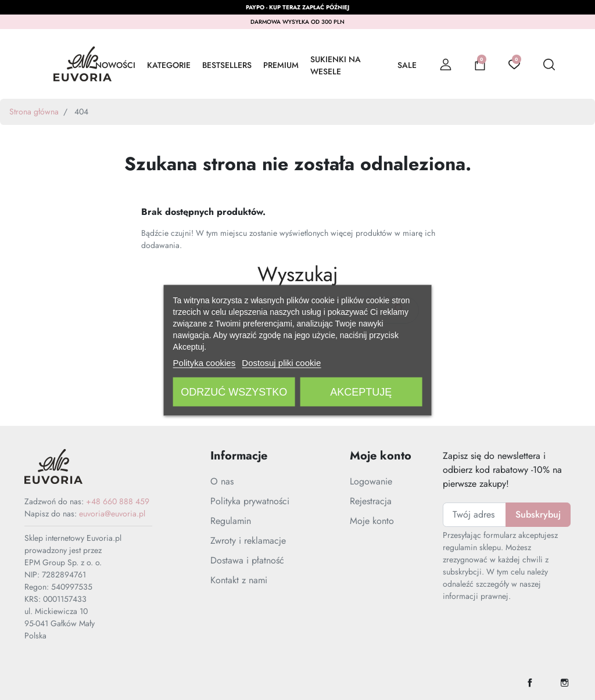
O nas (222, 481)
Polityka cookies (205, 362)
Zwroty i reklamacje (248, 541)
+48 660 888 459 (118, 501)
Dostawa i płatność (247, 560)
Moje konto (372, 521)
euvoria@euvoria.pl (112, 514)
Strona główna (34, 112)
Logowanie (371, 481)
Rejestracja (371, 501)
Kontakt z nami (239, 580)
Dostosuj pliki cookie (281, 362)
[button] (480, 64)
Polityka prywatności (250, 501)
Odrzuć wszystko (234, 392)
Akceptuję (361, 392)
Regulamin (231, 521)
